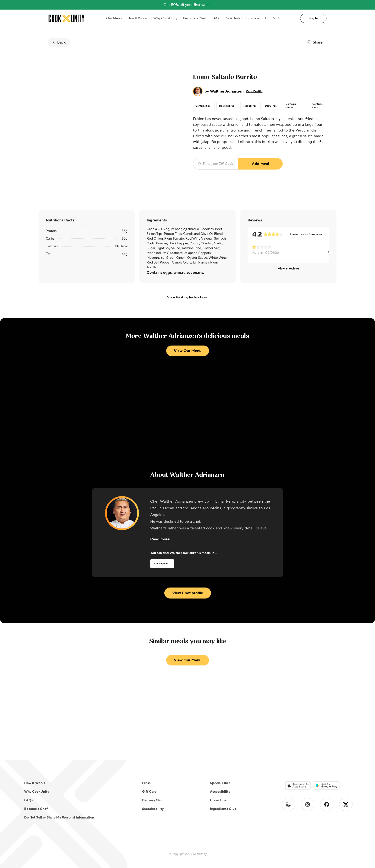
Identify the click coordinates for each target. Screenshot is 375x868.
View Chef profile (188, 593)
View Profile (254, 91)
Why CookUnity (165, 18)
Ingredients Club (223, 809)
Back (58, 42)
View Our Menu (188, 351)
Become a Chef (194, 18)
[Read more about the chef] (160, 539)
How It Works (138, 18)
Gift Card (272, 18)
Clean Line (218, 800)
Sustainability (153, 809)
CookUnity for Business (242, 18)
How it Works (35, 783)
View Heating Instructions (187, 297)
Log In (313, 18)
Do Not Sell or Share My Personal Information (59, 818)
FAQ (215, 18)
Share (315, 42)
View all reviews (289, 269)
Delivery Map (152, 800)
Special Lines (220, 783)
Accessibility (220, 792)
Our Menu (114, 18)
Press (146, 783)
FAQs (29, 800)
